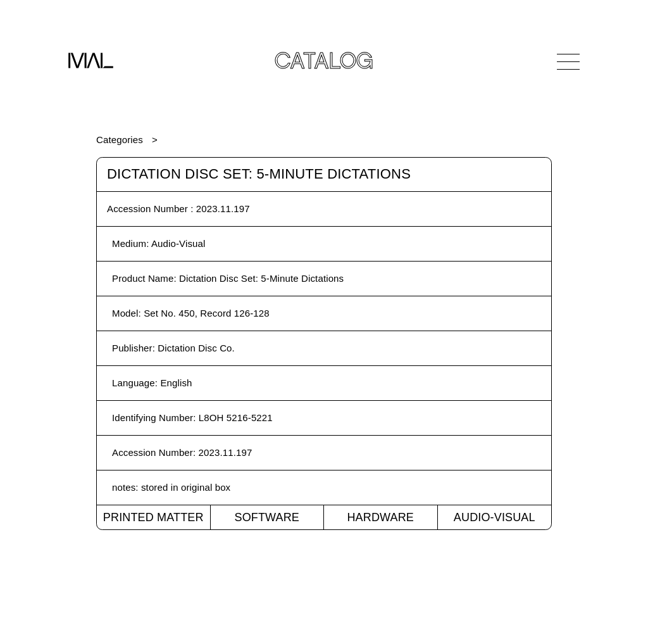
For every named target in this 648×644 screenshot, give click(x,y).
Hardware (380, 517)
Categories (120, 140)
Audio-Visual (495, 517)
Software (267, 517)
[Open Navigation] (568, 61)
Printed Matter (153, 517)
